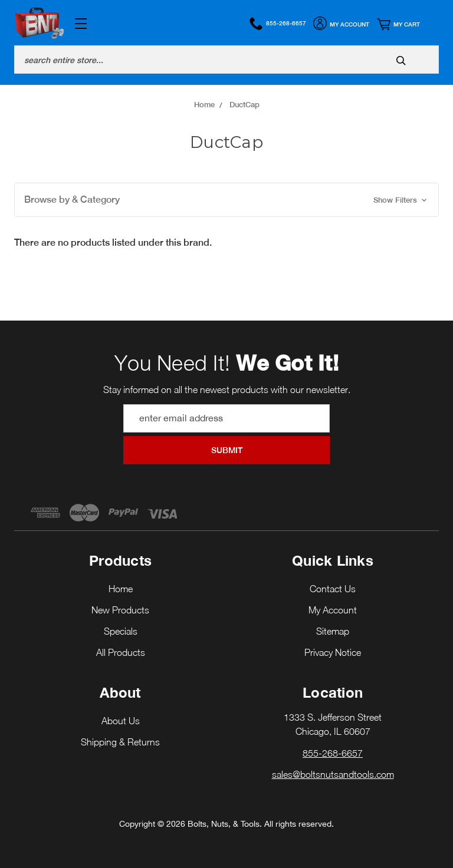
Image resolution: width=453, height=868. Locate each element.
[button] (226, 200)
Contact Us (333, 589)
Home (121, 589)
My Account (341, 25)
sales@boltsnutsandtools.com (333, 774)
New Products (120, 610)
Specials (121, 631)
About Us (121, 721)
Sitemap (333, 631)
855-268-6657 (278, 24)
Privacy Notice (333, 652)
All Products (121, 652)
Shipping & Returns (120, 742)
